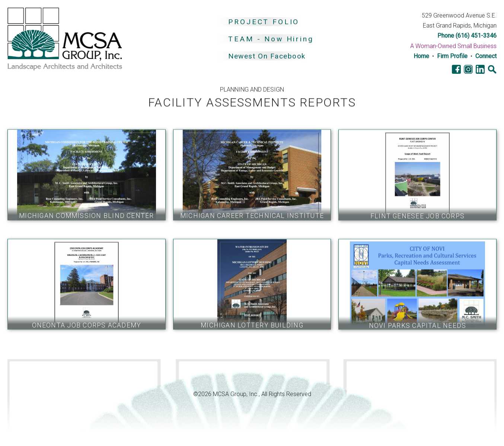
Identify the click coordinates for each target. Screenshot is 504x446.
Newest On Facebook (267, 56)
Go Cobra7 (28, 372)
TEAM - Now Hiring (271, 39)
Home (421, 56)
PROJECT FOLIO (264, 22)
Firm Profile (452, 56)
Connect (486, 56)
